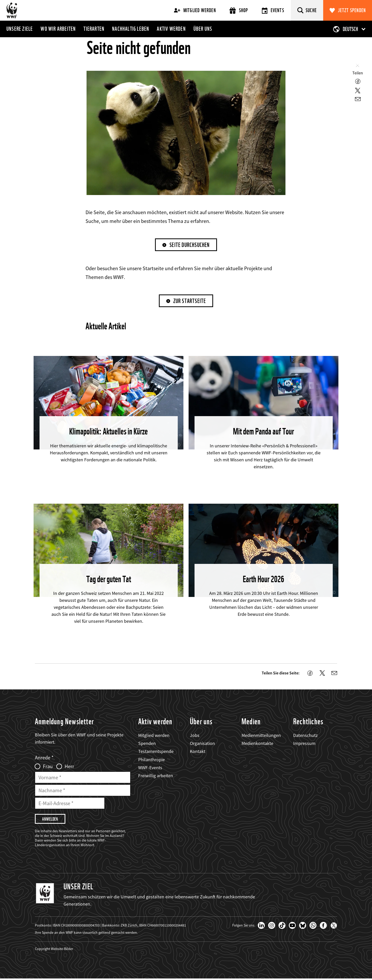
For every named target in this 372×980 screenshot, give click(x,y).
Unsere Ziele (20, 29)
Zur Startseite (190, 301)
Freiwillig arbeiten (156, 776)
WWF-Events (150, 768)
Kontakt (198, 752)
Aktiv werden (171, 29)
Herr (69, 767)
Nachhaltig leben (131, 29)
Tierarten (94, 29)
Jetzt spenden (352, 10)
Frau (48, 767)
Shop (239, 10)
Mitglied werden (195, 10)
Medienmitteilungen (261, 736)
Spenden (147, 744)
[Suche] (307, 10)
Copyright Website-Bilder (54, 950)
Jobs (195, 736)
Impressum (304, 744)
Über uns (203, 29)
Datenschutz (305, 736)
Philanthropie (152, 760)
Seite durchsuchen (190, 245)
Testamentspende (156, 752)
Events (273, 10)
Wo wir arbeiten (58, 29)
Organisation (202, 744)
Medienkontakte (257, 744)
